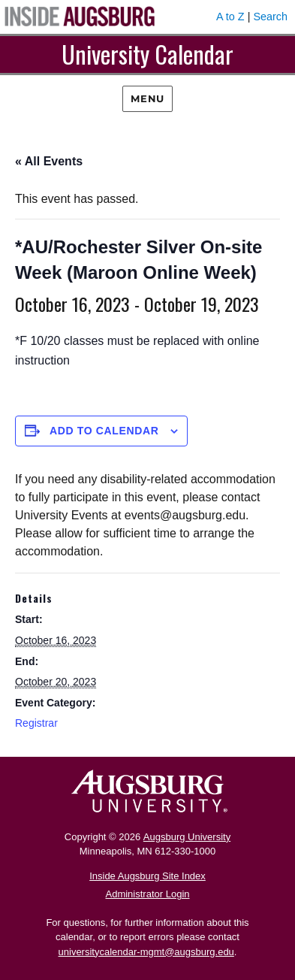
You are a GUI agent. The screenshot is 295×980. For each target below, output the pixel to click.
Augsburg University (187, 837)
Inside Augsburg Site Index (147, 876)
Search (270, 17)
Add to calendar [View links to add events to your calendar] (104, 431)
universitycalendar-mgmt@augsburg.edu (146, 952)
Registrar (36, 723)
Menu (147, 98)
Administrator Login (148, 894)
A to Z (230, 17)
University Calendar (147, 54)
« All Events (49, 161)
